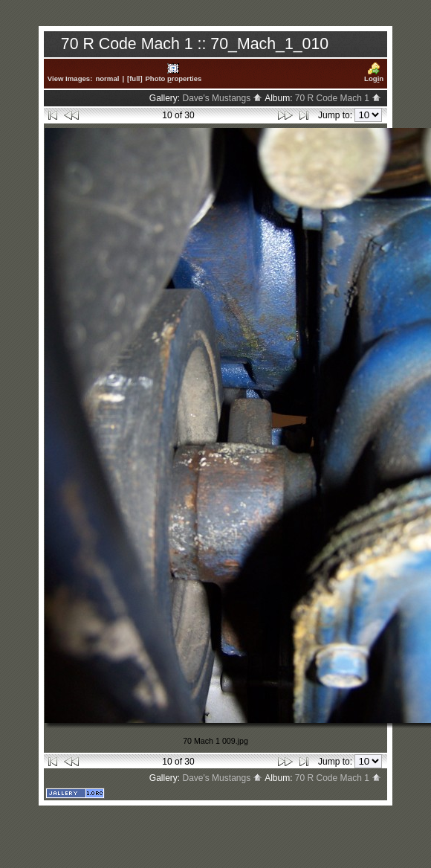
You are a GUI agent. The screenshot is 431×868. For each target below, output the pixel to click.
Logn (374, 73)
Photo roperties (174, 73)
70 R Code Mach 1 (338, 98)
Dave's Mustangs (222, 98)
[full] (135, 78)
